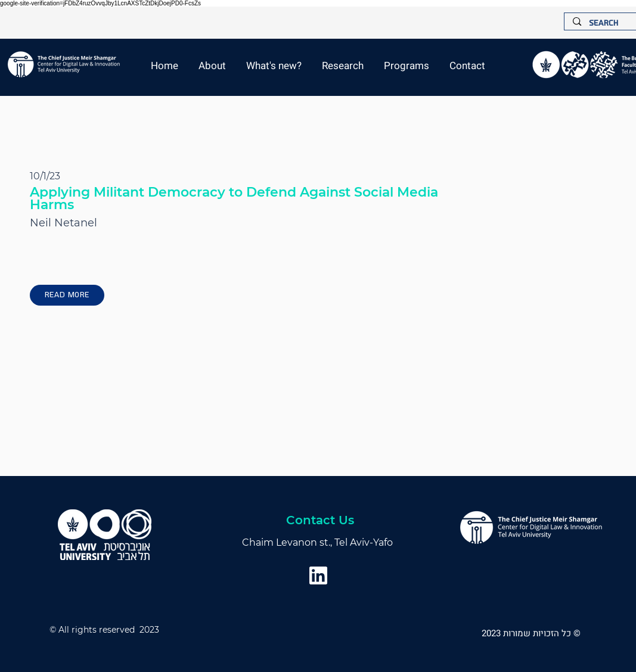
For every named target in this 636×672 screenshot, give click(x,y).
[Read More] (67, 295)
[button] (274, 66)
